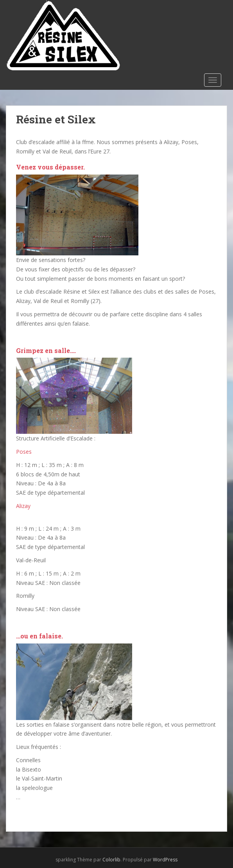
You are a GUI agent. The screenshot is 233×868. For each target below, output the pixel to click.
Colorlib (111, 860)
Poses (24, 452)
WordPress (165, 860)
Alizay (23, 506)
